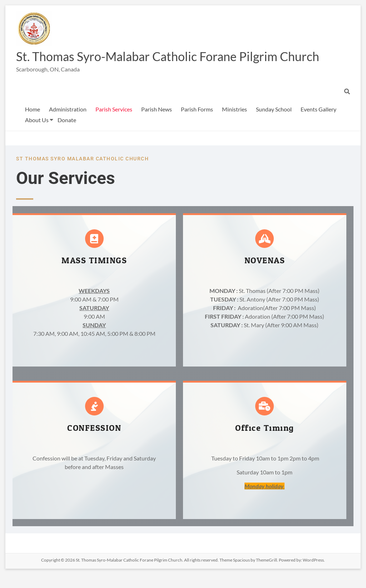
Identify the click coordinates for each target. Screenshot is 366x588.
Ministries (234, 123)
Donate (67, 134)
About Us (37, 134)
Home (33, 123)
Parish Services (114, 123)
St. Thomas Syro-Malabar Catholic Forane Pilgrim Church (153, 63)
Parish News (157, 123)
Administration (68, 123)
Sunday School (274, 123)
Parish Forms (197, 123)
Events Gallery (318, 123)
